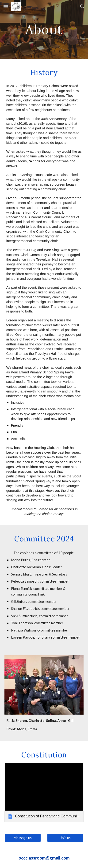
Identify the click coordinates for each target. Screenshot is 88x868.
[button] (6, 6)
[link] (44, 792)
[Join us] (65, 838)
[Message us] (23, 838)
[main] (44, 29)
